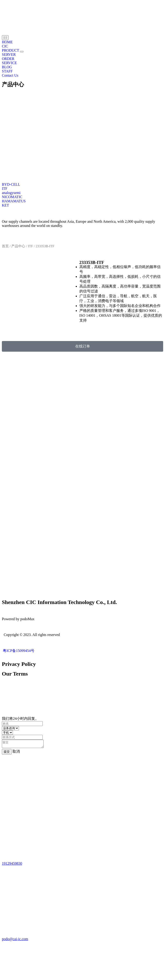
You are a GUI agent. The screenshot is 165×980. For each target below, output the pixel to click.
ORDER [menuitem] (8, 59)
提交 (7, 753)
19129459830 (12, 865)
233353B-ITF (92, 262)
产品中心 (13, 85)
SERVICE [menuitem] (9, 63)
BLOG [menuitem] (7, 67)
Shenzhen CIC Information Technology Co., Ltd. (59, 602)
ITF (30, 246)
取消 (16, 753)
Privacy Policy (19, 664)
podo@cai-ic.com (15, 940)
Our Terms (15, 674)
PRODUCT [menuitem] (11, 50)
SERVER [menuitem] (9, 55)
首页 (5, 246)
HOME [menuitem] (7, 42)
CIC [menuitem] (5, 46)
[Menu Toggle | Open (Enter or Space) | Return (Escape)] (5, 38)
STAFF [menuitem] (7, 71)
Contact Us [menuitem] (10, 75)
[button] (22, 52)
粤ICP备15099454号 (18, 651)
